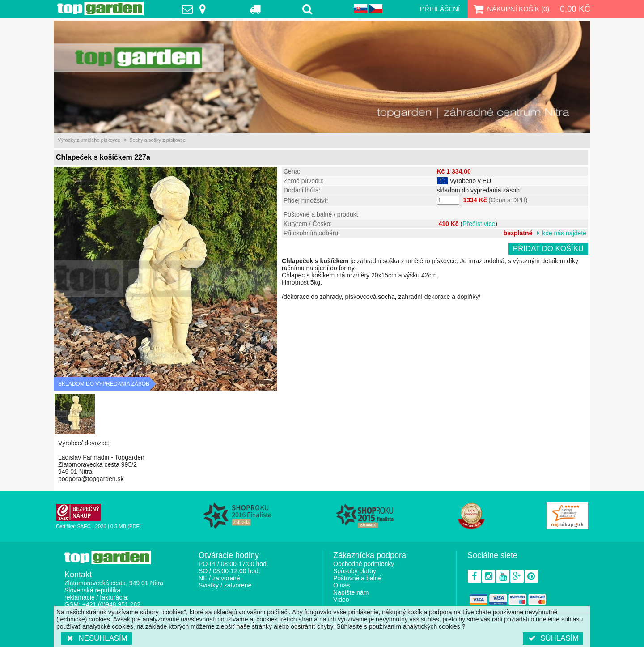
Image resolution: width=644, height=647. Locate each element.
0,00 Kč (575, 9)
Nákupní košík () (510, 9)
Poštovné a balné (357, 578)
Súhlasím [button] (553, 638)
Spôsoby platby (355, 571)
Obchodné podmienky (364, 564)
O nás (341, 585)
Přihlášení (440, 9)
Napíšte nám (351, 592)
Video (341, 600)
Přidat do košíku (548, 249)
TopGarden (100, 9)
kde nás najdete (564, 233)
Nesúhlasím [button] (96, 638)
